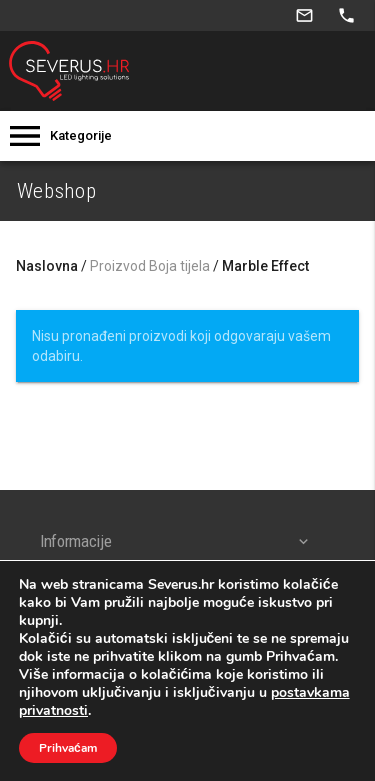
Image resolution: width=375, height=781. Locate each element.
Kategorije (81, 135)
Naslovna (47, 266)
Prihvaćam (68, 748)
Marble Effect (265, 266)
